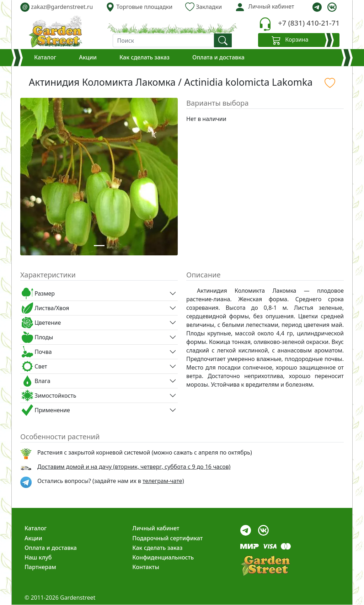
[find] (223, 40)
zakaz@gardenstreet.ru (57, 7)
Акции (88, 57)
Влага (36, 381)
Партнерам (40, 567)
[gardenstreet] (55, 31)
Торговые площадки (139, 7)
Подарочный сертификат (167, 538)
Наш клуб (38, 557)
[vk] (332, 7)
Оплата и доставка (218, 57)
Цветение (41, 323)
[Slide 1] (99, 246)
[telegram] (317, 7)
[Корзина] (299, 40)
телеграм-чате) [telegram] (163, 481)
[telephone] (265, 24)
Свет (34, 366)
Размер (38, 293)
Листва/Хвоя (45, 308)
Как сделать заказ (144, 57)
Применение (46, 410)
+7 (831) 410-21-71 (309, 23)
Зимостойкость (49, 396)
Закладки (204, 7)
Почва (37, 352)
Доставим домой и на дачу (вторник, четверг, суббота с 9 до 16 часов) (134, 467)
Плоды (37, 337)
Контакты (146, 567)
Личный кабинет (156, 528)
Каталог (45, 57)
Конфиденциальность (163, 557)
